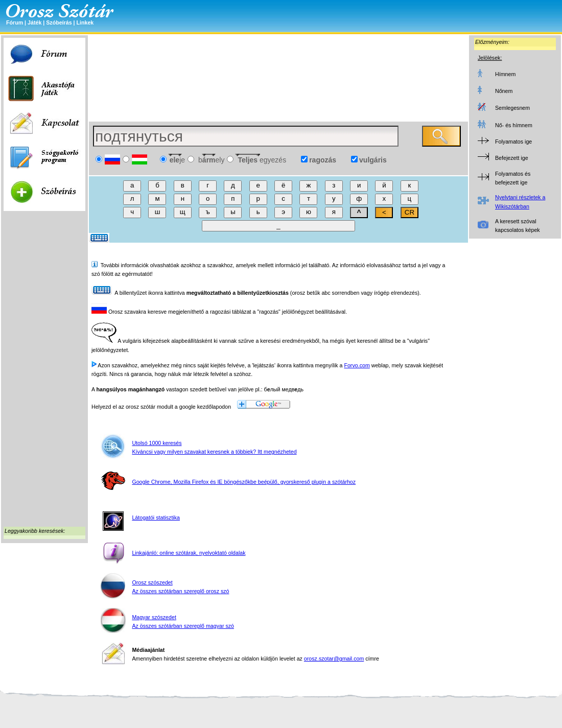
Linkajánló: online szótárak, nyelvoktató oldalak (189, 553)
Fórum (15, 22)
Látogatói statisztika (156, 518)
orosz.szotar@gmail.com (334, 659)
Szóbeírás (59, 22)
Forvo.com (357, 365)
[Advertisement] (44, 371)
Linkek (85, 22)
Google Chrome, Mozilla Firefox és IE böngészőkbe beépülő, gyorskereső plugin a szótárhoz (244, 482)
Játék (34, 22)
